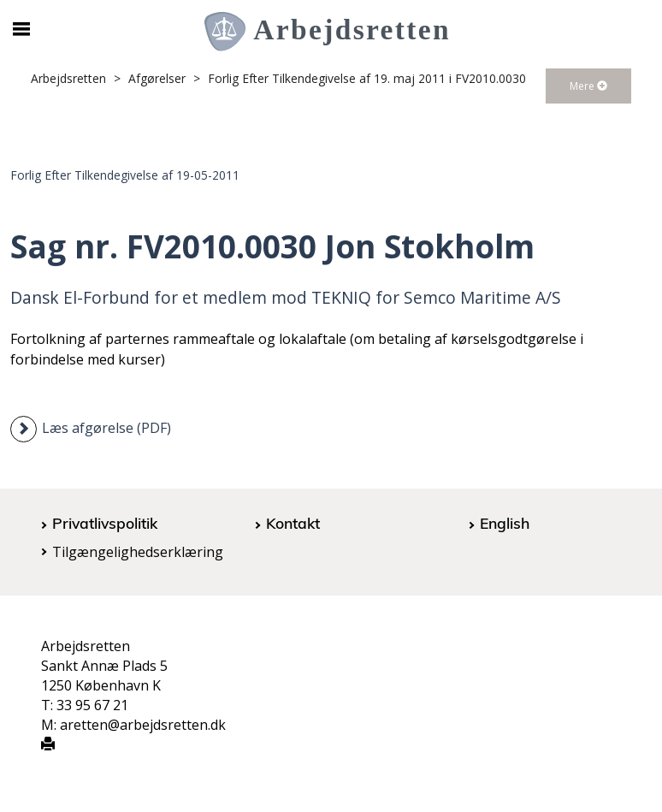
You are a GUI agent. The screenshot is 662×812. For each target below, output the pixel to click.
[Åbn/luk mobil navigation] (21, 29)
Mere (588, 86)
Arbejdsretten (68, 78)
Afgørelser (157, 78)
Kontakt (293, 523)
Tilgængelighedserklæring (138, 552)
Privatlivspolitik (105, 523)
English (505, 523)
